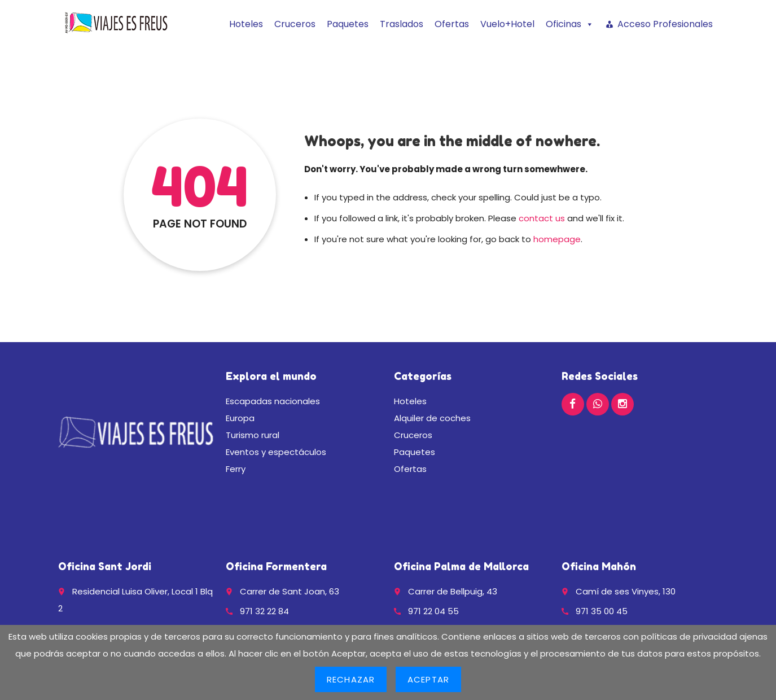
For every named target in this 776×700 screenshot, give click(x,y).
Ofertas (452, 24)
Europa (240, 418)
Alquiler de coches (432, 418)
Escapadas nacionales (273, 401)
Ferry (236, 469)
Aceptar (428, 679)
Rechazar (351, 679)
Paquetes (348, 24)
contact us (542, 218)
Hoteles (246, 24)
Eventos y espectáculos (276, 452)
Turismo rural (253, 435)
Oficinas (570, 24)
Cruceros (295, 24)
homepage (557, 239)
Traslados (402, 24)
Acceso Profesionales (665, 24)
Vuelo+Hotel (507, 24)
